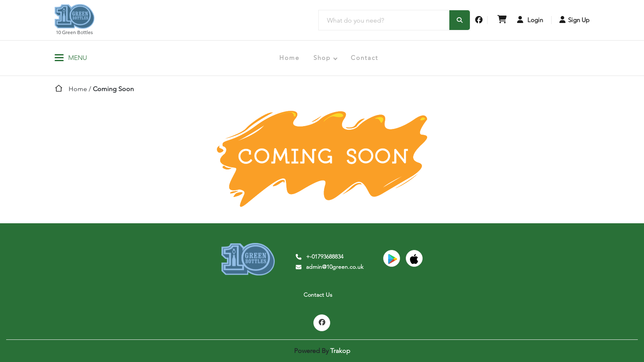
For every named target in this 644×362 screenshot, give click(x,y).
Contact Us (318, 295)
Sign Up (574, 20)
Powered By (322, 351)
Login (530, 20)
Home (289, 58)
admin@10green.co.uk (329, 267)
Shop (322, 58)
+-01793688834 (319, 257)
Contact (365, 58)
